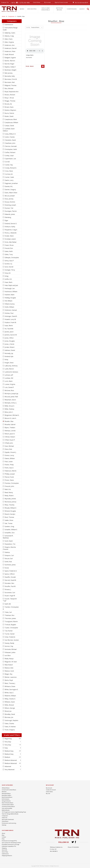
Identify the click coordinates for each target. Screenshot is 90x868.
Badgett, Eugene (10, 58)
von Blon (8, 656)
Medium (7, 757)
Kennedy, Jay (9, 353)
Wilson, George (10, 708)
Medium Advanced (11, 760)
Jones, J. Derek (9, 344)
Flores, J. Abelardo (10, 233)
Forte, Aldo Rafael (10, 242)
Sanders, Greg (9, 526)
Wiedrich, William (10, 696)
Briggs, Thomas (10, 101)
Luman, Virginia (10, 384)
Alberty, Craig (9, 36)
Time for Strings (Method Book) (10, 814)
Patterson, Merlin (10, 471)
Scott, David (8, 541)
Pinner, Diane (9, 480)
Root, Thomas (9, 517)
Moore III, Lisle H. (10, 418)
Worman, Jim (9, 717)
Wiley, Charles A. (10, 699)
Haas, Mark (8, 282)
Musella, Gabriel (10, 424)
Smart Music (5, 821)
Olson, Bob (8, 449)
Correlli (7, 162)
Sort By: (28, 27)
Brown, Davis (9, 107)
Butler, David (9, 116)
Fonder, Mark (9, 236)
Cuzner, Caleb (9, 177)
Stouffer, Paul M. (10, 586)
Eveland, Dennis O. (11, 224)
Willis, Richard (9, 705)
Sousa (7, 568)
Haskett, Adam (9, 295)
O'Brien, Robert (10, 437)
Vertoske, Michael (10, 649)
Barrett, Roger (9, 64)
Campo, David (9, 126)
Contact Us (5, 2)
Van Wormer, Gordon (12, 640)
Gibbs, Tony (9, 254)
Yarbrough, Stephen (11, 720)
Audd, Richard (9, 54)
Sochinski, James (10, 565)
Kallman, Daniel (10, 350)
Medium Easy (9, 751)
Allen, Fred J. (9, 39)
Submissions (9, 25)
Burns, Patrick (9, 113)
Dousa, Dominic (10, 202)
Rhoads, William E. (10, 508)
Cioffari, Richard (10, 152)
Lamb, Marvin (9, 369)
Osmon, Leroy (9, 455)
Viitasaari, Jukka (10, 652)
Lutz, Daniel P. (9, 387)
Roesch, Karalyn (10, 514)
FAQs (3, 839)
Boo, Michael (9, 88)
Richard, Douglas (10, 511)
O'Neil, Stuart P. (10, 440)
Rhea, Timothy (9, 505)
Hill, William (8, 301)
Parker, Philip (9, 465)
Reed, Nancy (9, 492)
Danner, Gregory (10, 190)
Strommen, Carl (10, 593)
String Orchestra (6, 801)
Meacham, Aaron (10, 400)
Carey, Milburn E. (10, 134)
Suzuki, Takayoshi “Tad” (10, 600)
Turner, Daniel (9, 634)
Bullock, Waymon (10, 110)
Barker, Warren (10, 61)
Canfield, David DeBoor (9, 130)
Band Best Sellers (7, 795)
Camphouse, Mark (11, 119)
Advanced (8, 766)
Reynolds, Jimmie (10, 499)
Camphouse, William (11, 122)
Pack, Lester (9, 462)
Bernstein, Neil (9, 82)
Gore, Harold (9, 267)
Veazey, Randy (9, 643)
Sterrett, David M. (10, 580)
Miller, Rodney (9, 409)
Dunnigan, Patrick (11, 211)
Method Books (59, 9)
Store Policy (5, 852)
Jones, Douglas (10, 341)
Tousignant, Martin (11, 622)
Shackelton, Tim (10, 544)
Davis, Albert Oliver (11, 193)
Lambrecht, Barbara (11, 372)
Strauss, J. (8, 589)
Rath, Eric (8, 489)
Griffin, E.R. (8, 279)
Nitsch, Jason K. (10, 434)
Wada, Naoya (9, 659)
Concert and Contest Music (9, 790)
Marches (4, 792)
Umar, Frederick (10, 637)
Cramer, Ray (9, 165)
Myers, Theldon (10, 428)
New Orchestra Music (8, 803)
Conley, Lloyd (9, 156)
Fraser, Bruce (9, 245)
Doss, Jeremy (9, 199)
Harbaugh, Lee (9, 288)
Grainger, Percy (10, 270)
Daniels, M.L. (9, 186)
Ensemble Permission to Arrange (11, 844)
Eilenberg (8, 217)
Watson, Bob (9, 668)
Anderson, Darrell (10, 48)
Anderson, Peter (10, 51)
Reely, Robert (9, 496)
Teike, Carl (8, 612)
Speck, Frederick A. (11, 571)
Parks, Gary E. (9, 468)
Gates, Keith (9, 251)
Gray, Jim (7, 273)
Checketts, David (10, 140)
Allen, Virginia (9, 42)
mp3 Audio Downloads (8, 819)
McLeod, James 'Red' (11, 397)
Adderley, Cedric (10, 33)
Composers (72, 9)
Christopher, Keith (11, 149)
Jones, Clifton (9, 338)
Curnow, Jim (9, 174)
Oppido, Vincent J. (10, 452)
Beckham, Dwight (10, 70)
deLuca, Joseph (10, 196)
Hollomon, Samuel (11, 310)
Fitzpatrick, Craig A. (11, 230)
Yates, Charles (9, 724)
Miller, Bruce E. (9, 406)
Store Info (4, 850)
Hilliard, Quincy (9, 304)
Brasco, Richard (10, 95)
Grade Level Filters (12, 735)
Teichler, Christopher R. (11, 608)
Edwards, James (10, 214)
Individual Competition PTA (9, 846)
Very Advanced (9, 770)
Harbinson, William (11, 292)
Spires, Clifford (9, 574)
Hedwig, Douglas (10, 298)
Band (22, 9)
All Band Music (6, 788)
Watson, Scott (9, 671)
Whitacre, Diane (10, 686)
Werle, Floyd (9, 680)
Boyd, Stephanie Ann (11, 92)
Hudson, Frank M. (10, 322)
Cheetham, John (10, 143)
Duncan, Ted (9, 208)
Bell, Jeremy (8, 73)
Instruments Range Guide (10, 29)
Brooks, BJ (8, 104)
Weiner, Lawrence (10, 677)
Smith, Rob (8, 562)
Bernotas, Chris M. (11, 79)
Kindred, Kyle (9, 356)
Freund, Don (9, 248)
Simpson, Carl (9, 555)
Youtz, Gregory (10, 730)
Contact (4, 837)
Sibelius (7, 552)
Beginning (8, 739)
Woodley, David (10, 714)
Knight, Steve (9, 363)
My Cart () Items (80, 3)
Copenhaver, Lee (10, 159)
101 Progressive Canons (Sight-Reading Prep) (14, 812)
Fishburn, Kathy (10, 227)
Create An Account (51, 790)
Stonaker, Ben (9, 583)
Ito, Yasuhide (9, 329)
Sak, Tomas (8, 523)
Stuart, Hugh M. (10, 596)
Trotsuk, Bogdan (10, 625)
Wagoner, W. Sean (11, 662)
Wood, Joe (8, 711)
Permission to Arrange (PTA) (9, 841)
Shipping (4, 848)
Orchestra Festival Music (8, 806)
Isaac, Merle (9, 326)
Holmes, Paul (9, 313)
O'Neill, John (9, 443)
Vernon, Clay (9, 646)
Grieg (6, 276)
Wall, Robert (9, 665)
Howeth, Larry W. (10, 319)
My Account (47, 2)
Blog (3, 835)
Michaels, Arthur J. (11, 403)
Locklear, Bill (9, 378)
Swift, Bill (8, 604)
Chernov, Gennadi (10, 146)
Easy (6, 748)
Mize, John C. (9, 412)
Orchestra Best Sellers (8, 805)
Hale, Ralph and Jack (11, 285)
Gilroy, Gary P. (9, 261)
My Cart (48, 793)
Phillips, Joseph (10, 474)
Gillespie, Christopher (12, 258)
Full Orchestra (6, 799)
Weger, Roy (8, 674)
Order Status (37, 2)
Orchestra (32, 9)
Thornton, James (10, 618)
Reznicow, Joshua (10, 502)
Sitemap (4, 825)
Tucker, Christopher (11, 628)
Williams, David (9, 702)
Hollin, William (9, 307)
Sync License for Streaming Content (11, 843)
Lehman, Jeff (9, 375)
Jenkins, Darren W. (11, 335)
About (3, 833)
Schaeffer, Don (9, 533)
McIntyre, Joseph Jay (11, 394)
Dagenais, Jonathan (11, 183)
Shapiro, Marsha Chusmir (9, 548)
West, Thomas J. (10, 683)
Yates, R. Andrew (10, 727)
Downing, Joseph (10, 205)
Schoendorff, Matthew (8, 537)
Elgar (6, 220)
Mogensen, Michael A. (12, 415)
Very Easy (8, 742)
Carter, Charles (10, 137)
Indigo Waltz (30, 55)
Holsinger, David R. (11, 316)
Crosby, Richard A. (10, 168)
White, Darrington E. (11, 690)
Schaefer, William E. (11, 530)
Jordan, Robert (9, 347)
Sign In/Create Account (61, 2)
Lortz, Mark (8, 381)
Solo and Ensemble (46, 9)
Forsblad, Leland (10, 239)
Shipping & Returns (7, 856)
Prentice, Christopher (12, 483)
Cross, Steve (9, 171)
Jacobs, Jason (9, 332)
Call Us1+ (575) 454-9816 (20, 3)
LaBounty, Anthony (11, 366)
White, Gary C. (9, 693)
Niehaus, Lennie (10, 431)
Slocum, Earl (9, 559)
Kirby (6, 360)
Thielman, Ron (9, 615)
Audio (82, 9)
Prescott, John (9, 486)
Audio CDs (5, 818)
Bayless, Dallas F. (10, 67)
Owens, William (10, 458)
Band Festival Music (7, 797)
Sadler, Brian (9, 520)
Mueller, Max (9, 421)
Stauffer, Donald (10, 577)
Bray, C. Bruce (9, 98)
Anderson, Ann (9, 45)
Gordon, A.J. (8, 264)
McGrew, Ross (9, 390)
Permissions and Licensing (9, 823)
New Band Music (6, 793)
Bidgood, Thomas (10, 85)
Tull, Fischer (9, 631)
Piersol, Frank (9, 477)
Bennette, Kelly (10, 76)
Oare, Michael (9, 446)
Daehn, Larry (9, 180)
